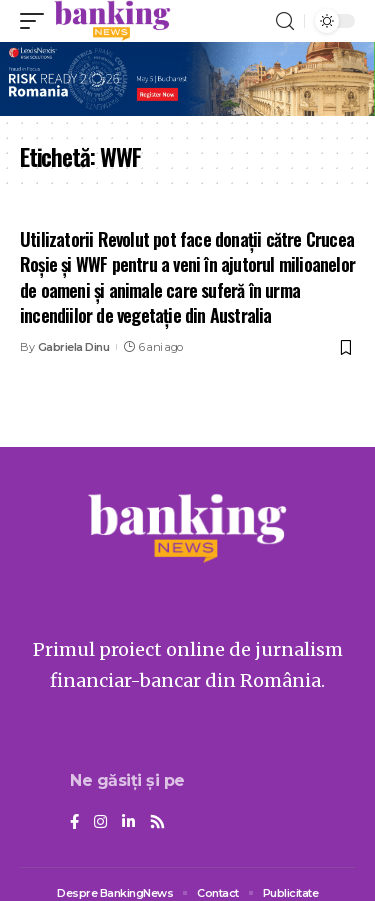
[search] (285, 21)
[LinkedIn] (128, 823)
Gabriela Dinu (74, 347)
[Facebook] (74, 823)
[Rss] (157, 823)
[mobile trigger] (37, 21)
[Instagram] (100, 823)
